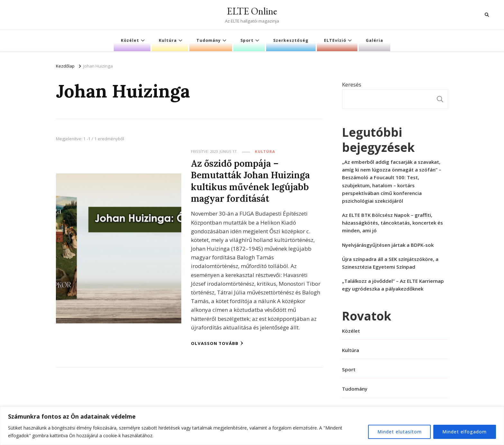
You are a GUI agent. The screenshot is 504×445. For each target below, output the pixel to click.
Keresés (352, 84)
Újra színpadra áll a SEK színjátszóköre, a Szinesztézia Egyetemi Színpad (390, 263)
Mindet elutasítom (399, 432)
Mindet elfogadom (464, 432)
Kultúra (168, 40)
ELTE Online (252, 11)
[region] (252, 426)
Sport (247, 40)
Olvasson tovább (217, 342)
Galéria (374, 40)
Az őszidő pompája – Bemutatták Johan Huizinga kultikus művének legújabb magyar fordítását (251, 180)
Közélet (130, 40)
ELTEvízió (335, 40)
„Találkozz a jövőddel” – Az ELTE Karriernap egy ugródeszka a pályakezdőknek (393, 285)
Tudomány (209, 40)
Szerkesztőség (291, 40)
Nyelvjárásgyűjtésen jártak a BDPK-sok (388, 245)
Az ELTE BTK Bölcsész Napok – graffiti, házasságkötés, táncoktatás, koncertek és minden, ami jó (392, 223)
